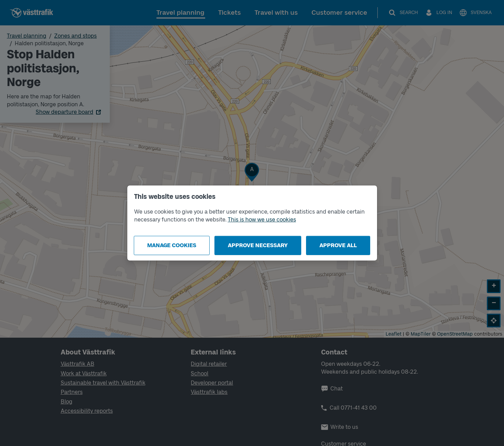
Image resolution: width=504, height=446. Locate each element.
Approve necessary (258, 245)
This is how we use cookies (262, 220)
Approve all (338, 245)
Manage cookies (172, 245)
